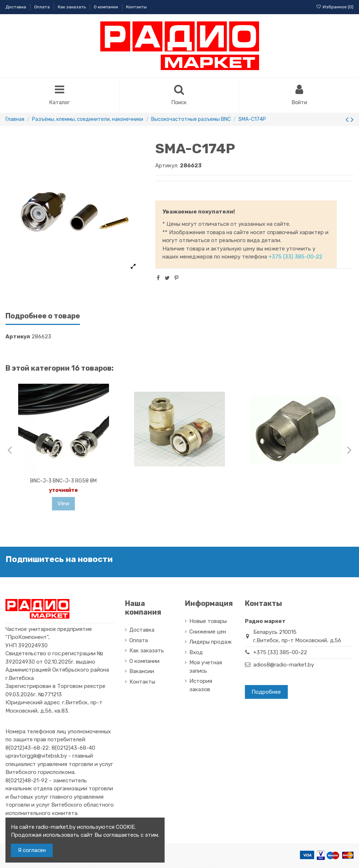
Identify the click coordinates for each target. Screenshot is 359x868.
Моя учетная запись (206, 667)
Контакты (136, 7)
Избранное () (335, 7)
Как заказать (72, 7)
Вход (196, 653)
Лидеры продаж (210, 643)
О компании (106, 7)
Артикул (18, 337)
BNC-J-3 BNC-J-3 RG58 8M (63, 481)
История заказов (201, 686)
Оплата (43, 7)
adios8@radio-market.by (284, 665)
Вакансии (142, 672)
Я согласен (32, 850)
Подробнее (266, 692)
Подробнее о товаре (43, 317)
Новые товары (208, 622)
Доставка (16, 7)
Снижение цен (208, 632)
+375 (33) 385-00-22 (295, 257)
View (63, 504)
